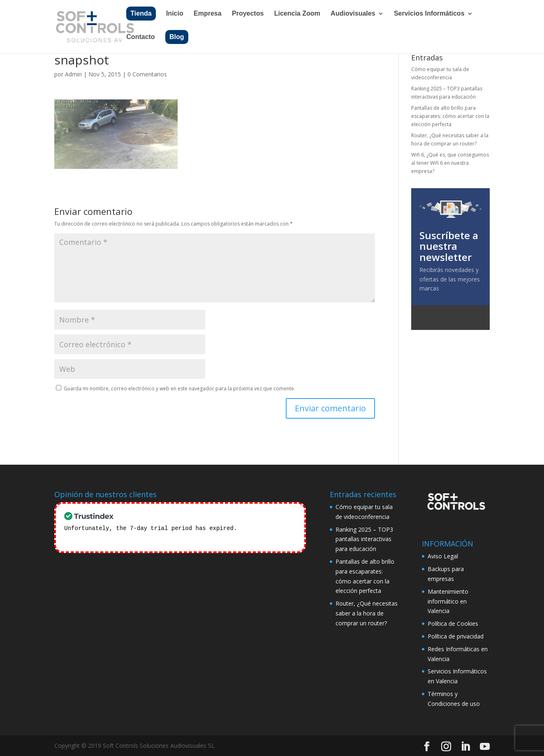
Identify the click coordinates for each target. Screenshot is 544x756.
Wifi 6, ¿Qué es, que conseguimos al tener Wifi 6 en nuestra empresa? (450, 163)
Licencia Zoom (297, 14)
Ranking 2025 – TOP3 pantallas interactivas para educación (364, 539)
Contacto (140, 37)
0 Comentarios (147, 74)
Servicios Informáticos (429, 14)
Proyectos (248, 14)
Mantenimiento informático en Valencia (448, 601)
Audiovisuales (353, 14)
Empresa (208, 14)
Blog (177, 37)
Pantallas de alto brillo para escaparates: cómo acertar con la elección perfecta (450, 116)
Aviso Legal (443, 556)
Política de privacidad (456, 636)
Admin (73, 74)
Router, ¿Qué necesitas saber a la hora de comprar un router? (367, 613)
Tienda (141, 13)
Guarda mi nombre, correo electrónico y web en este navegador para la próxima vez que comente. (179, 388)
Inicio (175, 14)
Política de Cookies (453, 623)
